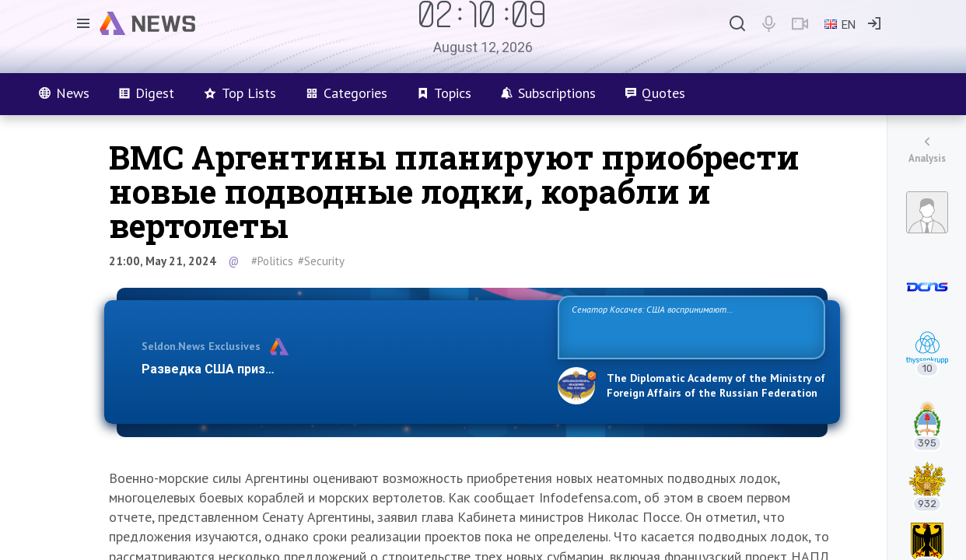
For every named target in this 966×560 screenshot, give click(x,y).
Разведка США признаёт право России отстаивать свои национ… (341, 369)
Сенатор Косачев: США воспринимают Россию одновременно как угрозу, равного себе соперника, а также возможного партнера (689, 326)
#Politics (272, 261)
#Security (321, 261)
